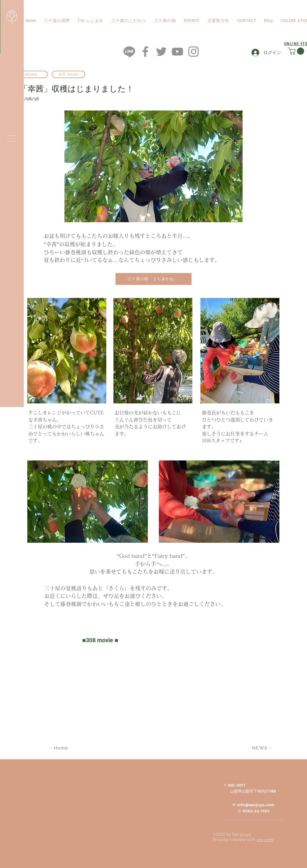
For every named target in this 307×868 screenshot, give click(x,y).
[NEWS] (31, 74)
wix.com (265, 839)
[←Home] (59, 748)
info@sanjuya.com (256, 805)
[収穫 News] (68, 74)
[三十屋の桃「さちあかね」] (153, 279)
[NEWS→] (263, 748)
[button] (12, 138)
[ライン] (129, 52)
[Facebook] (145, 52)
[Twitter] (161, 52)
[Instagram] (193, 52)
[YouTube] (177, 52)
